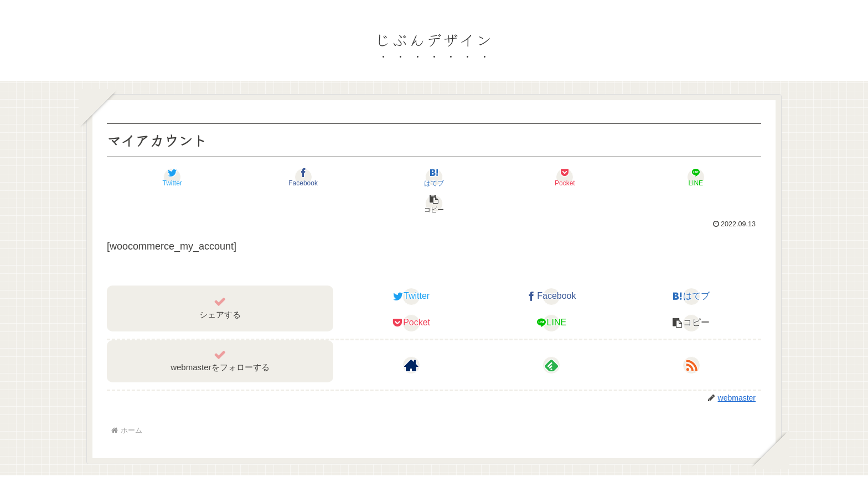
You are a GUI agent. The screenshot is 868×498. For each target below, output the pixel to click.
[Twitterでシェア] (161, 177)
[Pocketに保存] (489, 177)
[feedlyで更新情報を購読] (551, 339)
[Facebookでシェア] (270, 177)
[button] (707, 177)
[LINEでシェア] (598, 177)
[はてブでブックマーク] (379, 177)
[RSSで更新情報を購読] (691, 339)
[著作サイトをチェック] (411, 339)
